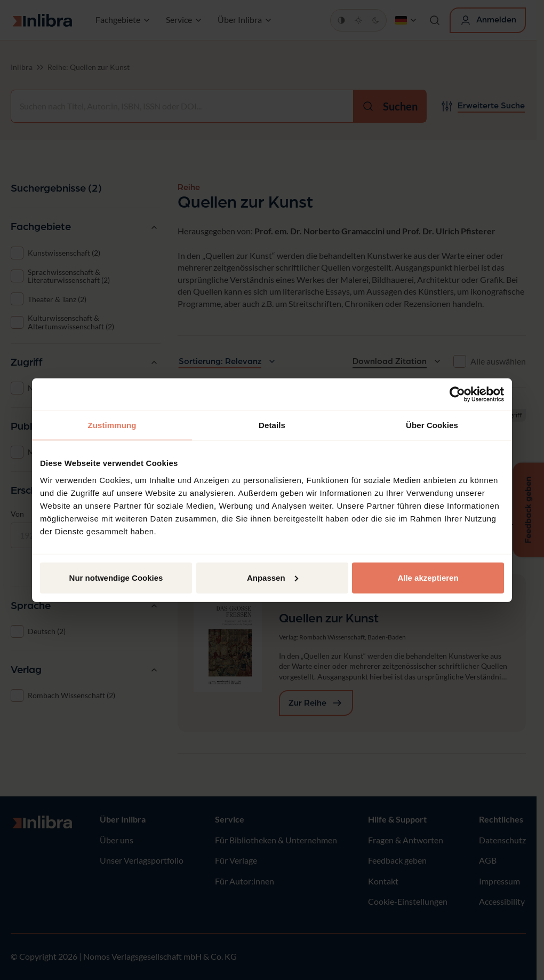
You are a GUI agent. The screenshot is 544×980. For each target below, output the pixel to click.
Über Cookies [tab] (432, 425)
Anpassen (273, 577)
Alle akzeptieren (428, 577)
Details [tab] (272, 425)
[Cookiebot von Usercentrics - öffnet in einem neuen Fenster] (457, 394)
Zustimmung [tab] (112, 425)
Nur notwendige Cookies (116, 577)
